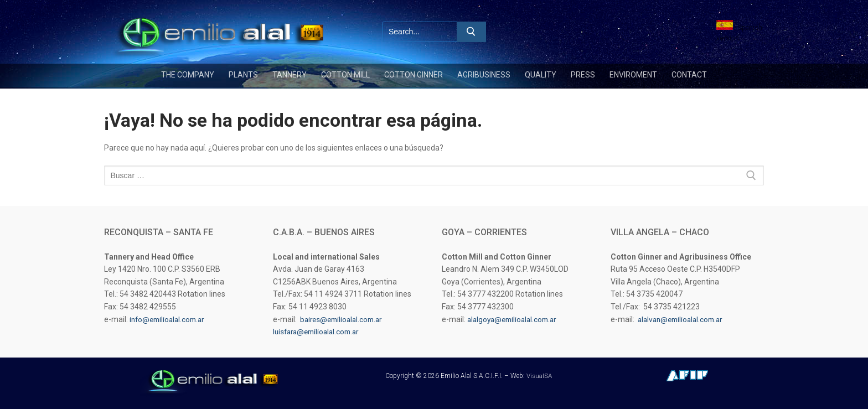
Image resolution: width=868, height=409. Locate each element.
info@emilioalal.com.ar (170, 319)
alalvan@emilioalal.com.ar (683, 319)
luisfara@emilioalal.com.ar (319, 332)
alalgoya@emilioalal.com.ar (515, 319)
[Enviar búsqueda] (471, 32)
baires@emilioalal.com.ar (344, 319)
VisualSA (539, 376)
